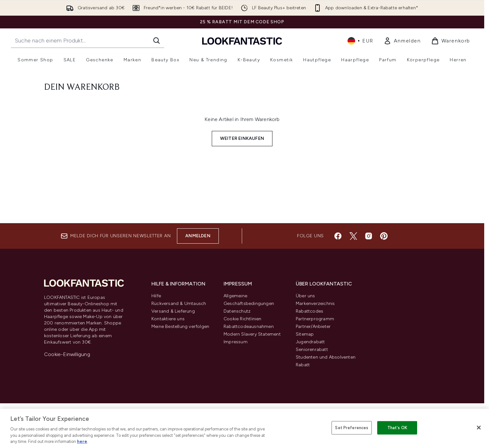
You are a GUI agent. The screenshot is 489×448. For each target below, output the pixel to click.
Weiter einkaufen (242, 138)
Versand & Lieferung (173, 311)
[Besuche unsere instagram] (369, 236)
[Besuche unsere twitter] (353, 236)
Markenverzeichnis (315, 304)
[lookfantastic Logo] (242, 41)
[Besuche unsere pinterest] (384, 236)
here (82, 441)
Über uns (306, 296)
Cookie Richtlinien (243, 319)
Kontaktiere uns (168, 319)
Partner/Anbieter (313, 327)
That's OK (397, 428)
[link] (402, 41)
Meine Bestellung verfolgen (180, 327)
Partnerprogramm (315, 319)
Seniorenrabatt (312, 349)
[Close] (479, 428)
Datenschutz (237, 311)
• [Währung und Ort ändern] (360, 41)
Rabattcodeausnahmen (249, 327)
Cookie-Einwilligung (67, 354)
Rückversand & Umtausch (179, 304)
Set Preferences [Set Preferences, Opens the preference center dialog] (352, 428)
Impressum (236, 342)
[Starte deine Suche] (88, 41)
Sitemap (305, 334)
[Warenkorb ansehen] (451, 41)
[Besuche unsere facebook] (338, 236)
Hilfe (156, 296)
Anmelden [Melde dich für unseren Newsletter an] (198, 236)
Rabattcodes (309, 311)
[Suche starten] (157, 41)
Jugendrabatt (310, 342)
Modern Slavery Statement (252, 334)
